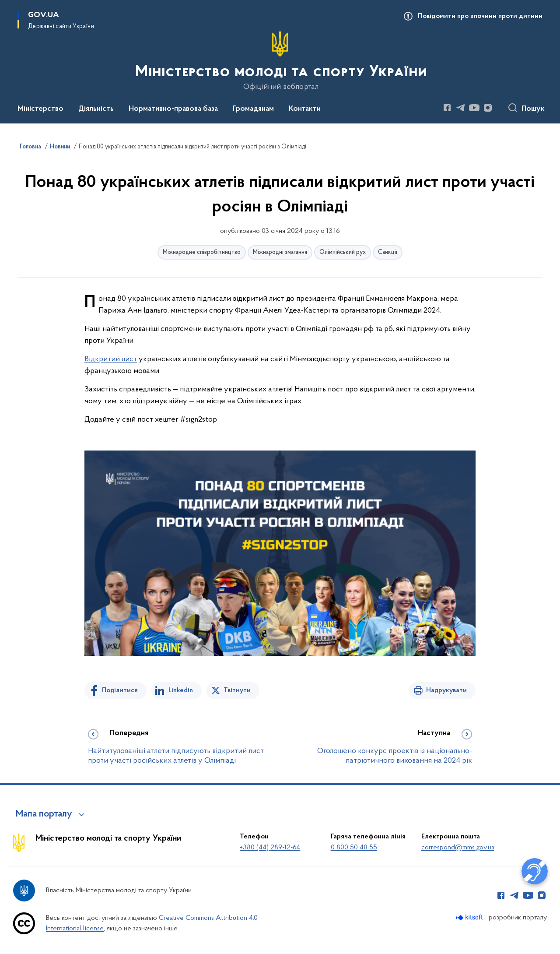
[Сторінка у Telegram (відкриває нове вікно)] (461, 108)
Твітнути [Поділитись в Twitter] (237, 690)
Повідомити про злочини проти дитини (480, 16)
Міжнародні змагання (280, 252)
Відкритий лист (111, 359)
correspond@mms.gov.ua (458, 848)
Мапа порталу (44, 814)
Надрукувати (446, 690)
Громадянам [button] (253, 109)
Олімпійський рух (343, 252)
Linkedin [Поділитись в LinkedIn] (181, 690)
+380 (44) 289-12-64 (270, 848)
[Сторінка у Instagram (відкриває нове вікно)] (488, 108)
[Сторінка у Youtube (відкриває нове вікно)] (474, 108)
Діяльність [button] (96, 109)
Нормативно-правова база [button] (173, 109)
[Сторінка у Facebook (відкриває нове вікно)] (447, 108)
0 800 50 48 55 (354, 848)
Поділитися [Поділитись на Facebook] (120, 690)
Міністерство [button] (40, 109)
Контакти (305, 109)
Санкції (388, 252)
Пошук (533, 109)
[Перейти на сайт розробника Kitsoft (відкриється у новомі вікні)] (470, 917)
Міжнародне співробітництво (202, 252)
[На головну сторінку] (280, 61)
